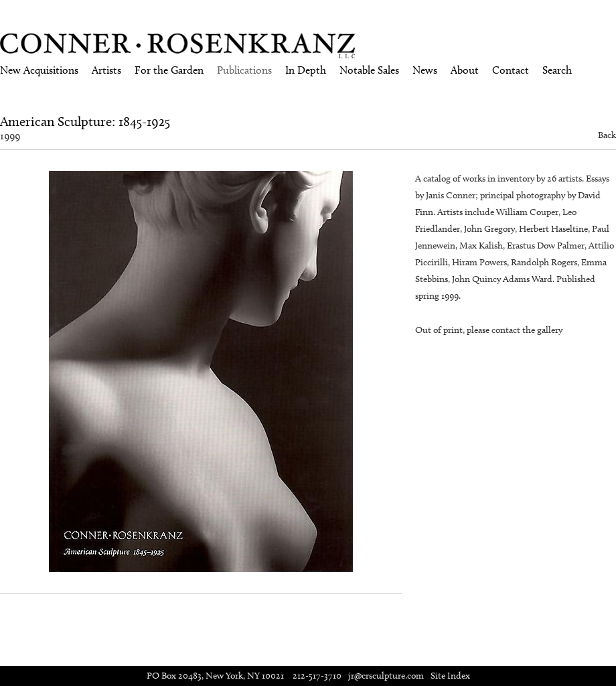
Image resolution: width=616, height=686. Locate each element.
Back (607, 135)
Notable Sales (369, 70)
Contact (511, 70)
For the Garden (169, 70)
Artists (106, 70)
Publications (244, 70)
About (465, 70)
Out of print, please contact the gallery (489, 330)
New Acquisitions (39, 70)
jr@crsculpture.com (386, 676)
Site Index (450, 676)
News (425, 70)
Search (557, 70)
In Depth (306, 70)
